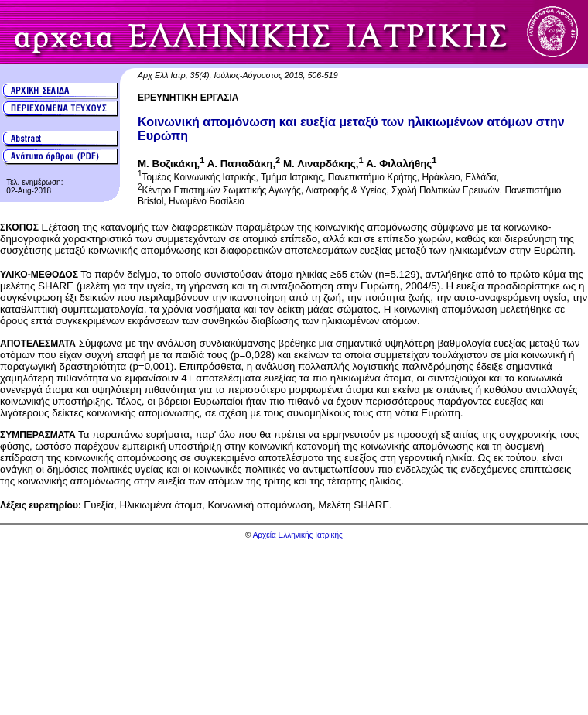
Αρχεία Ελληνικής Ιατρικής (298, 535)
